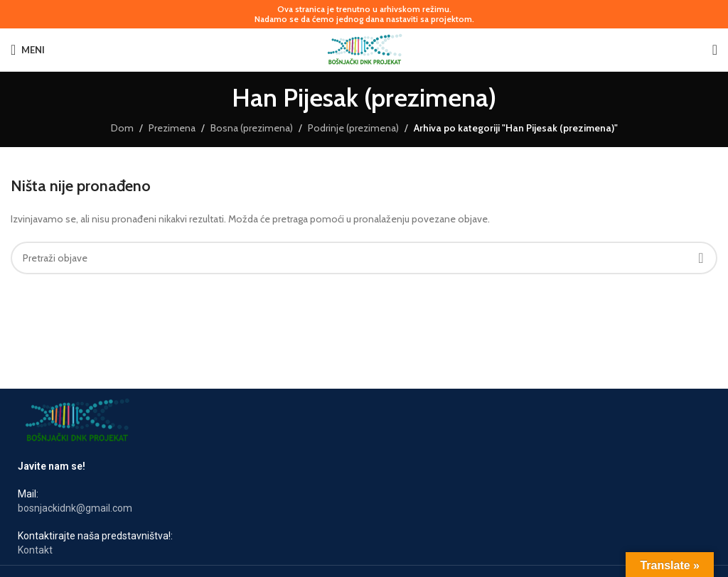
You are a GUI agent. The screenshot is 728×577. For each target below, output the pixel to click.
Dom (122, 128)
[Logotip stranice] (364, 48)
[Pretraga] (715, 50)
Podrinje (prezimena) (353, 128)
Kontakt (35, 550)
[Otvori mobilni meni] (28, 50)
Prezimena (172, 128)
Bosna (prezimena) (252, 128)
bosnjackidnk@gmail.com (75, 508)
